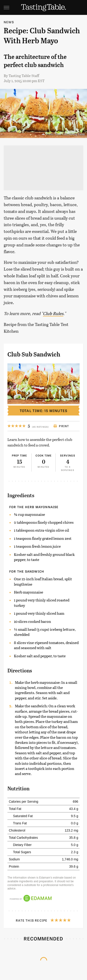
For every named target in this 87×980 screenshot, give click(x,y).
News (9, 22)
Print (61, 426)
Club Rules (53, 313)
